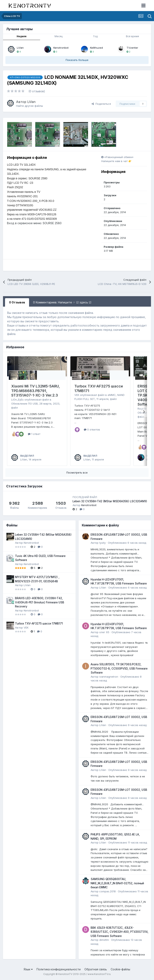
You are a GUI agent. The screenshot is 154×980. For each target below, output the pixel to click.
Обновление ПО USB (24, 404)
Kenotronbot (61, 48)
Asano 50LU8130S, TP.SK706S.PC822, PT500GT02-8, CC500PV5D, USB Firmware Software (119, 668)
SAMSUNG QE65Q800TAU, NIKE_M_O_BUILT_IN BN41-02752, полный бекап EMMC (117, 883)
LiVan (20, 48)
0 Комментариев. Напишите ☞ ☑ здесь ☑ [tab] (62, 302)
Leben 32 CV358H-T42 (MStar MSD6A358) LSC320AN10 (110, 501)
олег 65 (104, 632)
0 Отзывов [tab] (17, 302)
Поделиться (101, 104)
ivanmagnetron (109, 677)
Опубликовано (127, 543)
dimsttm (104, 940)
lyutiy (102, 543)
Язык (28, 969)
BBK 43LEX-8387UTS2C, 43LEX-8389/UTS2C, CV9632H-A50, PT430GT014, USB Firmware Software (120, 932)
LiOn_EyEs (17, 400)
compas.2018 (107, 891)
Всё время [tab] (132, 36)
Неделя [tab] (22, 36)
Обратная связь (96, 969)
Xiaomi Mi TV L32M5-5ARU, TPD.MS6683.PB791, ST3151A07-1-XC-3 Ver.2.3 (36, 391)
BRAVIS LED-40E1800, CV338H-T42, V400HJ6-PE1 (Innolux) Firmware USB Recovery (40, 602)
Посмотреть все (77, 473)
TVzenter (132, 48)
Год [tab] (95, 36)
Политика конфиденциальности (59, 969)
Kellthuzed (96, 48)
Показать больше (77, 60)
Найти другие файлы (29, 106)
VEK (77, 395)
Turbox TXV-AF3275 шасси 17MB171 (39, 624)
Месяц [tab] (59, 36)
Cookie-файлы (120, 969)
